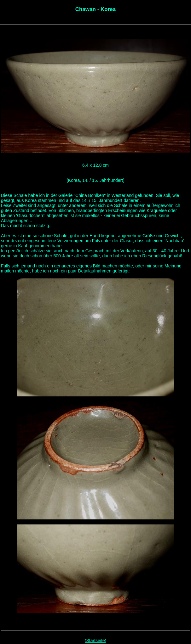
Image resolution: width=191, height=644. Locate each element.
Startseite (95, 641)
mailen (7, 271)
